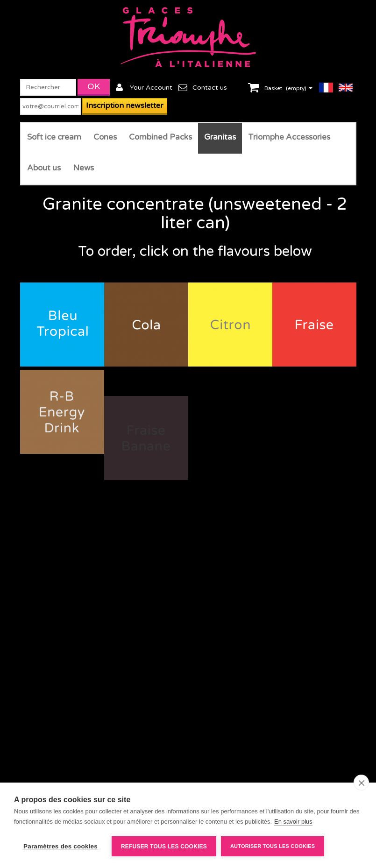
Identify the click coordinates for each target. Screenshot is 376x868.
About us (44, 168)
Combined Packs (160, 137)
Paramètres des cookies (60, 846)
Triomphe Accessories (289, 137)
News (83, 168)
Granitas (220, 137)
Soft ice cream (54, 137)
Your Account (151, 88)
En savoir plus (293, 822)
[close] (361, 783)
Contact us (210, 88)
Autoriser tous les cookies (273, 846)
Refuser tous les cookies (164, 847)
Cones (105, 137)
